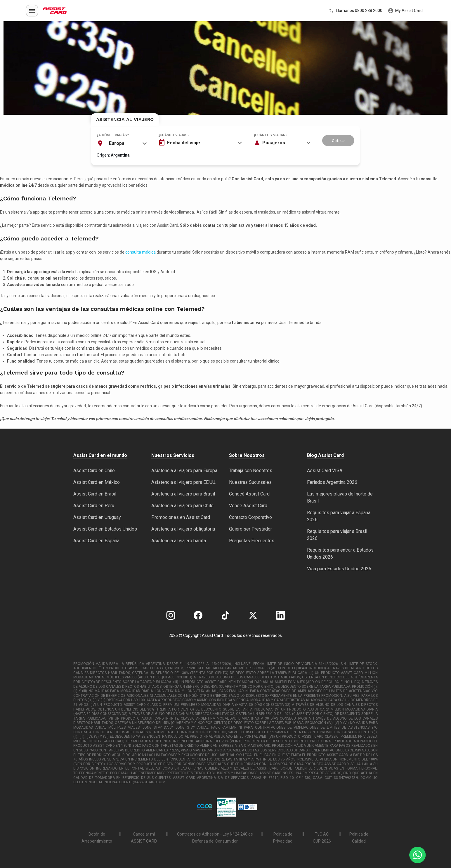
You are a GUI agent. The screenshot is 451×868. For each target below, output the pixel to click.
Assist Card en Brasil (95, 494)
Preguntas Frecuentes (252, 541)
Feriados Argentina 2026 (332, 482)
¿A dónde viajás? (113, 135)
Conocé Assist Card (249, 494)
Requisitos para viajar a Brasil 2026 (337, 535)
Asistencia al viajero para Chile (182, 506)
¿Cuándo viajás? (174, 135)
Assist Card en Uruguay (97, 517)
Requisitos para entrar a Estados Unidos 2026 (340, 553)
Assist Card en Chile (94, 471)
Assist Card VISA (325, 471)
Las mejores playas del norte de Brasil (340, 497)
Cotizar (338, 141)
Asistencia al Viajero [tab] (125, 119)
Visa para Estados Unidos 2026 (339, 569)
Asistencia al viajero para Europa (184, 471)
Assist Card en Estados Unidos (105, 529)
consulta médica (140, 252)
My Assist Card (405, 11)
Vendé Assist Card (248, 506)
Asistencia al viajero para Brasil (183, 494)
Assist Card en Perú (94, 506)
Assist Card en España (96, 541)
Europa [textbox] (117, 143)
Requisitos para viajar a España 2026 (339, 516)
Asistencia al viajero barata (179, 541)
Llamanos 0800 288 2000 (356, 11)
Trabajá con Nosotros (251, 471)
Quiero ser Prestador (250, 529)
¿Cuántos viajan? (270, 135)
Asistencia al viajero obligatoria (183, 529)
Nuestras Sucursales (250, 482)
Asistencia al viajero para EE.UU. (184, 482)
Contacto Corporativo (250, 517)
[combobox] (122, 143)
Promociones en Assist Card (181, 517)
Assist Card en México (97, 482)
